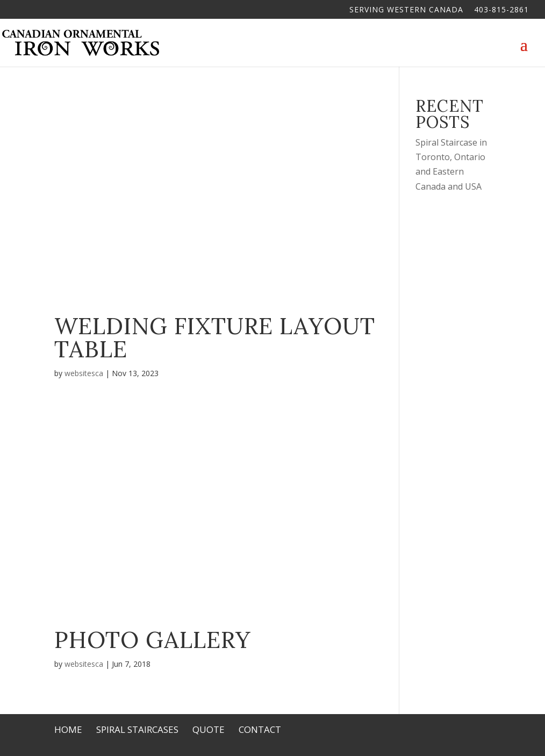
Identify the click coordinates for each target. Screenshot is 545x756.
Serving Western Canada (406, 10)
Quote (209, 729)
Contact (260, 729)
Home (68, 729)
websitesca (84, 373)
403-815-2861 (501, 10)
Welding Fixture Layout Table (215, 337)
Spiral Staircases (137, 729)
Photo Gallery (153, 640)
